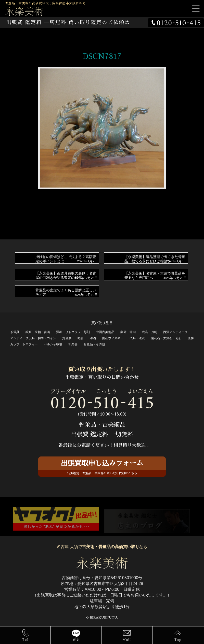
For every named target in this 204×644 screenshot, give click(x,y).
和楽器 (73, 344)
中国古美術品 (105, 332)
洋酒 (93, 338)
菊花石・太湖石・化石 (166, 338)
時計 (81, 338)
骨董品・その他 (94, 344)
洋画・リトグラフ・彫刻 (73, 332)
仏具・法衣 (137, 338)
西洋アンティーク (175, 332)
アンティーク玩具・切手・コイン (33, 338)
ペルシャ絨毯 (53, 344)
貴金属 (67, 338)
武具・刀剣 (149, 332)
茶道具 (15, 332)
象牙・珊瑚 (128, 332)
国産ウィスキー (113, 338)
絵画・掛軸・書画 (38, 332)
